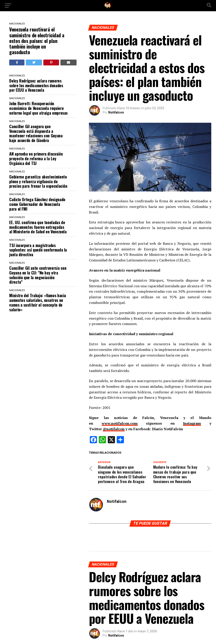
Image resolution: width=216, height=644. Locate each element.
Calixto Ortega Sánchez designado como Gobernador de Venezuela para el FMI (37, 204)
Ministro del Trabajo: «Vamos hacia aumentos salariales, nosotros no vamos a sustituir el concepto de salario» (38, 302)
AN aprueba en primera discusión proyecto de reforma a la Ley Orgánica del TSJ (36, 158)
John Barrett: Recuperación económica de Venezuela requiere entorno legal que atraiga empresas (38, 108)
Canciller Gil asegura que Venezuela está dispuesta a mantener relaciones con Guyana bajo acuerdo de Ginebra (36, 133)
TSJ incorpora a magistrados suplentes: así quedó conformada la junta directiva (38, 250)
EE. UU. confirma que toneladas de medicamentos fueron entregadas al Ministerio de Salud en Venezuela (38, 227)
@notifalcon (114, 429)
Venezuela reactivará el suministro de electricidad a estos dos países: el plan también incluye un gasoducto (37, 41)
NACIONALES (17, 24)
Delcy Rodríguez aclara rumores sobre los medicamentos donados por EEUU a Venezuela (36, 85)
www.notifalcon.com (120, 423)
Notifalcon (116, 112)
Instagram (192, 423)
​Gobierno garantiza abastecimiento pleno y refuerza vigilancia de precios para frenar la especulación (38, 181)
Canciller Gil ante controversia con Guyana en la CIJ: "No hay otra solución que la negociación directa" (38, 275)
